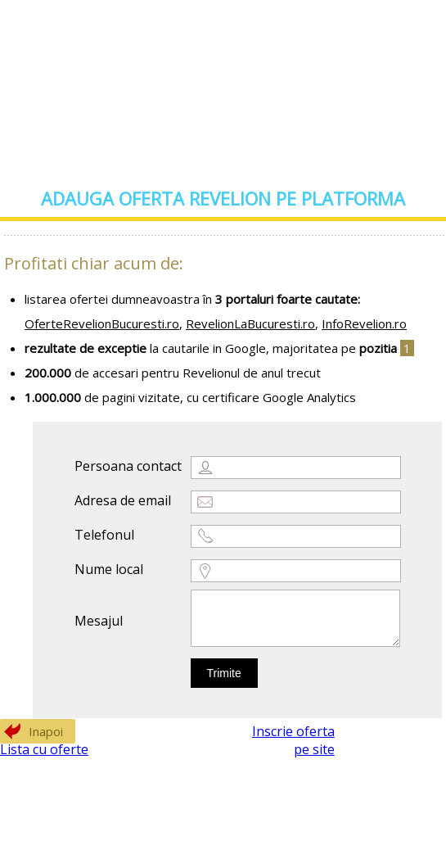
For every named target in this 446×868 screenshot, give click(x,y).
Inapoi (46, 731)
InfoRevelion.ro (364, 323)
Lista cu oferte (44, 749)
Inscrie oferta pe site (293, 740)
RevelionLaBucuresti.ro (250, 323)
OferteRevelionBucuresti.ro (102, 323)
